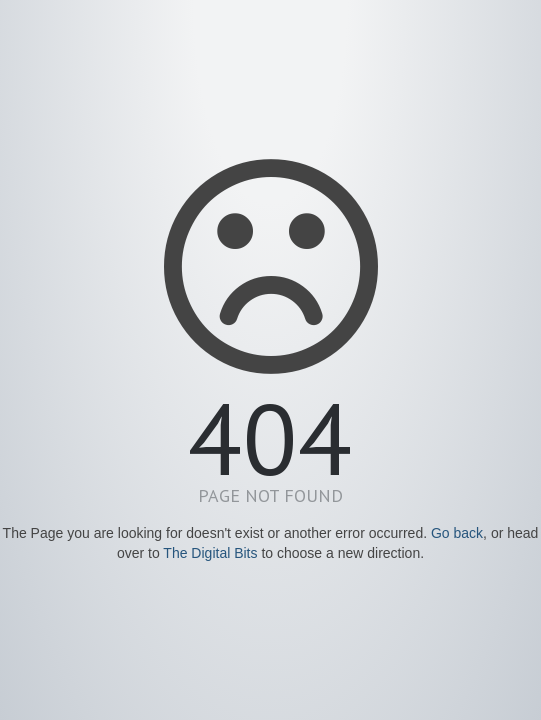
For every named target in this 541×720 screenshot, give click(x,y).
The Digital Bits (210, 553)
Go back (457, 533)
